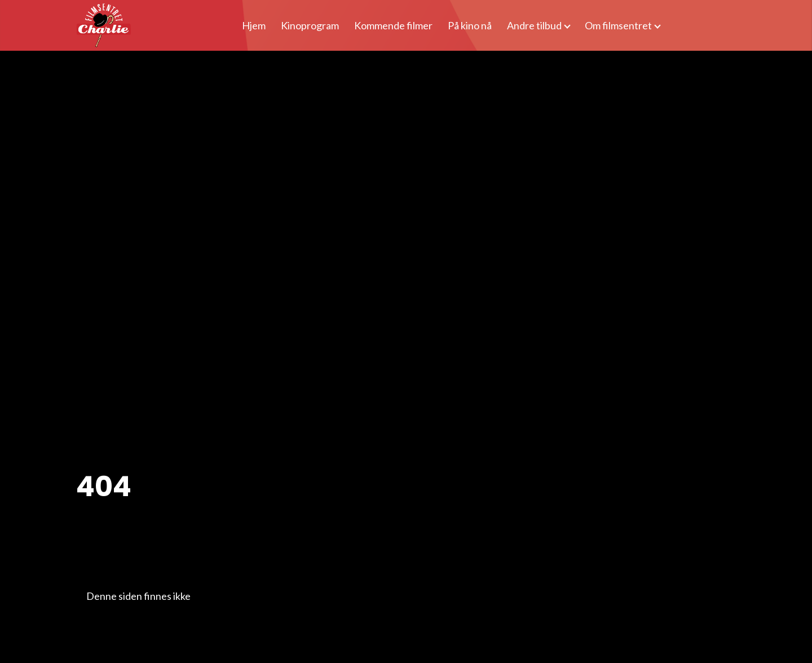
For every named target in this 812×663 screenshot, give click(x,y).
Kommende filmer (393, 25)
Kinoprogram (310, 25)
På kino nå (470, 25)
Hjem (254, 25)
